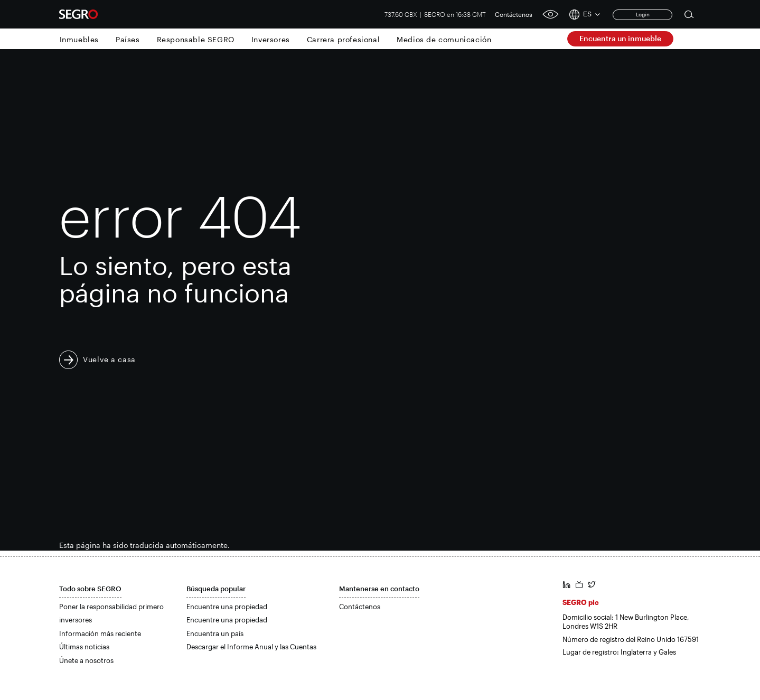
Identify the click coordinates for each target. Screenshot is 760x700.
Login (643, 14)
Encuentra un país (215, 633)
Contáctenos (514, 14)
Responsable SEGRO (196, 39)
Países (128, 39)
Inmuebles (79, 39)
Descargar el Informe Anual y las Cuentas (251, 647)
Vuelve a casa (109, 359)
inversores (76, 620)
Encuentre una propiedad (227, 607)
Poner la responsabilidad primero (111, 607)
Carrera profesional (343, 39)
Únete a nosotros (86, 660)
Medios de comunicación (444, 39)
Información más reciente (100, 633)
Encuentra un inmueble (620, 38)
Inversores (271, 39)
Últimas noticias (84, 647)
